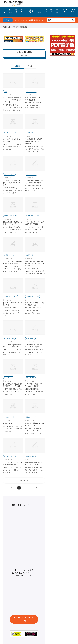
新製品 (16, 11)
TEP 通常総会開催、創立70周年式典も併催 (34, 99)
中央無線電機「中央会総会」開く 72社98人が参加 (34, 346)
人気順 (30, 66)
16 (33, 488)
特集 (51, 10)
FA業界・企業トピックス (32, 133)
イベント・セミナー (31, 91)
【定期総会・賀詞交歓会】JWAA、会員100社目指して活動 (12, 183)
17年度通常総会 (8, 423)
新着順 (18, 66)
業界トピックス (23, 11)
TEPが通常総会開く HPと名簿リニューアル (34, 424)
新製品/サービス (30, 338)
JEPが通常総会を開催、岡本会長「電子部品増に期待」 (34, 182)
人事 (5, 91)
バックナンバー (65, 11)
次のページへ (24, 480)
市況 (46, 10)
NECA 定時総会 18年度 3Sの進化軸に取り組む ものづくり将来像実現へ (35, 263)
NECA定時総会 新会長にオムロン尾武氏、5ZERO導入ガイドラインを (13, 100)
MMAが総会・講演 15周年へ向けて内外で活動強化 (34, 385)
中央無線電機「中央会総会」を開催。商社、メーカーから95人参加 (34, 141)
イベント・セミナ (39, 11)
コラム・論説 (57, 11)
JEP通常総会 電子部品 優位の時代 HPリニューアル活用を (13, 385)
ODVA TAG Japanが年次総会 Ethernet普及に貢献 (12, 346)
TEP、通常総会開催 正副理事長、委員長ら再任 (35, 304)
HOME (4, 12)
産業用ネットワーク (9, 133)
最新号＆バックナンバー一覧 (25, 619)
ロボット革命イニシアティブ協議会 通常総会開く (34, 223)
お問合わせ (73, 10)
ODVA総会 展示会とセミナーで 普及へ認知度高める (13, 464)
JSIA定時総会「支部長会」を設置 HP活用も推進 (13, 223)
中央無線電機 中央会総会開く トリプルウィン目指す (34, 464)
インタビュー (10, 11)
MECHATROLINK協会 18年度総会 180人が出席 (12, 262)
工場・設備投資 (31, 11)
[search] (73, 20)
